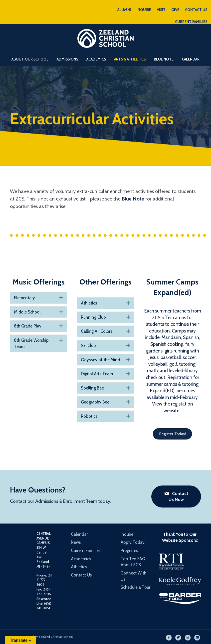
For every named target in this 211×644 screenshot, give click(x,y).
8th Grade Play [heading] (28, 326)
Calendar (191, 59)
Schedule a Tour (135, 587)
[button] (61, 298)
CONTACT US (196, 10)
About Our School (30, 59)
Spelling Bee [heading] (92, 388)
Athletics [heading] (89, 303)
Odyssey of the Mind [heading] (101, 360)
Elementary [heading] (24, 298)
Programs (129, 550)
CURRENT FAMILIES (191, 22)
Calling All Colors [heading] (97, 331)
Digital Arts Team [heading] (97, 374)
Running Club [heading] (93, 317)
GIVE (175, 10)
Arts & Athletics (130, 59)
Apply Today (133, 542)
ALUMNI (124, 10)
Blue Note (164, 59)
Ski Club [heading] (88, 345)
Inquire (127, 534)
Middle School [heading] (27, 312)
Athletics (79, 567)
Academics (96, 59)
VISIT (161, 10)
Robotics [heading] (89, 416)
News (76, 542)
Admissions (67, 59)
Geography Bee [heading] (95, 402)
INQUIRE (144, 10)
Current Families (86, 550)
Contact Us (81, 575)
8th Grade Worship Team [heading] (31, 343)
